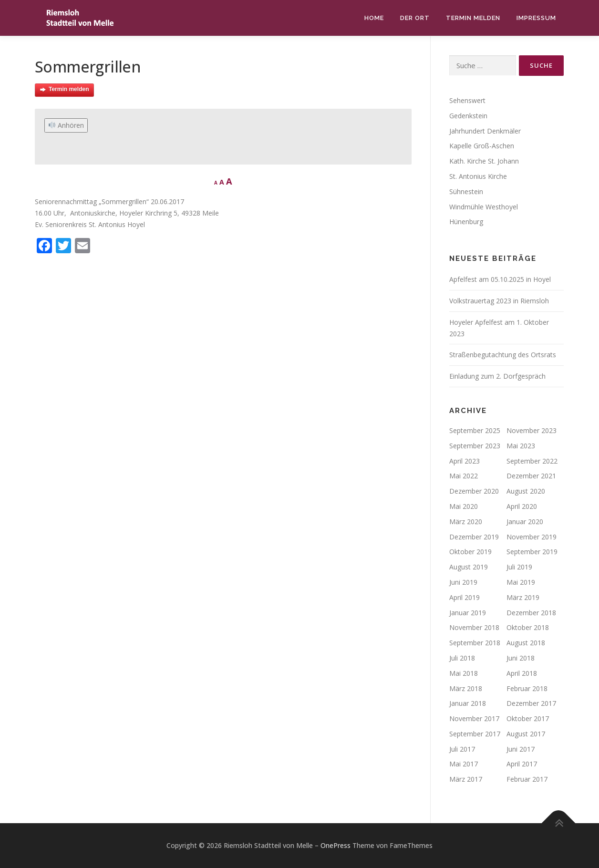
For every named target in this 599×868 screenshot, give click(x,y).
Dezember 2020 (474, 491)
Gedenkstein (468, 116)
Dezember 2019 (474, 537)
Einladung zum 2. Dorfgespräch (497, 376)
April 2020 (522, 506)
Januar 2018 (468, 703)
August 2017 (526, 734)
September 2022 (532, 461)
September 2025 (475, 430)
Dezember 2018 (531, 613)
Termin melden (473, 18)
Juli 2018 (462, 658)
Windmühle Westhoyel (484, 207)
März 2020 (466, 522)
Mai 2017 (464, 764)
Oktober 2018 (528, 627)
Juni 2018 (521, 658)
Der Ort (415, 18)
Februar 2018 (527, 688)
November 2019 (532, 537)
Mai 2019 (521, 582)
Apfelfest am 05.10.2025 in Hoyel (500, 279)
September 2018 (475, 643)
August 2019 (469, 567)
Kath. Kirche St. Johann (484, 161)
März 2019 (523, 597)
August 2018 (526, 643)
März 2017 (466, 779)
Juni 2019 (463, 582)
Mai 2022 (464, 476)
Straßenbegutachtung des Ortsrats (503, 355)
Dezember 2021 (531, 476)
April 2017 (522, 764)
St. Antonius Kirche (478, 176)
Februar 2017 (527, 779)
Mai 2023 (521, 446)
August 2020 (526, 491)
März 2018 (466, 688)
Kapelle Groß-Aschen (482, 146)
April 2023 (465, 461)
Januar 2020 (525, 522)
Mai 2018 (464, 673)
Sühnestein (466, 191)
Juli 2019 (519, 567)
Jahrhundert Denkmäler (485, 131)
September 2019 (532, 552)
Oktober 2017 (528, 718)
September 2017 (475, 734)
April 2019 (465, 597)
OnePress (336, 845)
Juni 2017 (521, 749)
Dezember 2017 (531, 703)
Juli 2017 (462, 749)
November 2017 (474, 718)
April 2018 (522, 673)
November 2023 (532, 430)
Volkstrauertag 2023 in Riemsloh (499, 301)
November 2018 (474, 627)
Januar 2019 (468, 613)
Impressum (536, 18)
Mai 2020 (464, 506)
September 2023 (475, 446)
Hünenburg (466, 222)
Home (374, 18)
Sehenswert (467, 100)
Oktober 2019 (470, 552)
